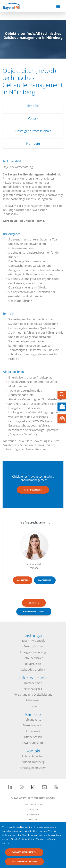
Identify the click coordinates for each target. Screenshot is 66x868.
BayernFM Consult (33, 641)
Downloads (33, 809)
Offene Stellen (33, 737)
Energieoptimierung (33, 652)
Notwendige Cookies (24, 862)
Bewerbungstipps (33, 743)
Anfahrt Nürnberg (33, 762)
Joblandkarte (33, 720)
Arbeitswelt (33, 731)
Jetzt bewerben (33, 490)
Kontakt (33, 819)
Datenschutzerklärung (33, 805)
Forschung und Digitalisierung (33, 695)
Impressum (33, 815)
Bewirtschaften (33, 646)
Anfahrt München (33, 756)
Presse (33, 706)
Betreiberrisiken (33, 658)
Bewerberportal (33, 725)
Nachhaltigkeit (33, 689)
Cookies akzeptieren (24, 853)
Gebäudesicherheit (33, 670)
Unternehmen (33, 683)
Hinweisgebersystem (33, 768)
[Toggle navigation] (58, 6)
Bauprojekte (33, 664)
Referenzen (33, 700)
